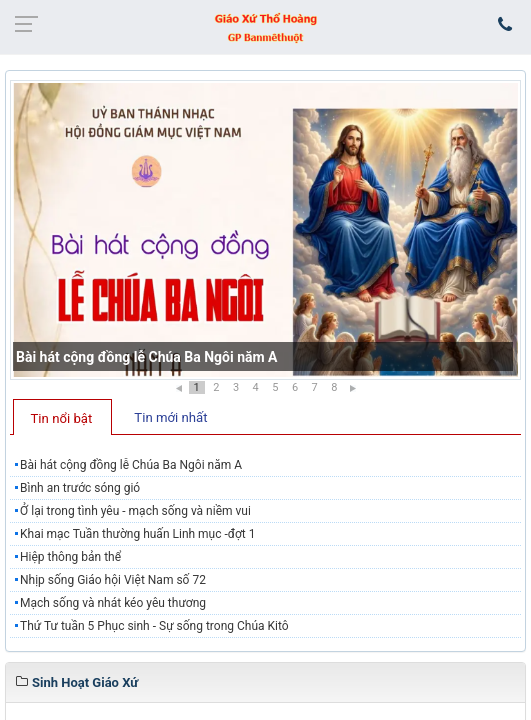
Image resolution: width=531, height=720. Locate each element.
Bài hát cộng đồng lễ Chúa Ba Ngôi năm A (147, 357)
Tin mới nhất (170, 417)
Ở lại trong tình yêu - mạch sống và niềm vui (135, 511)
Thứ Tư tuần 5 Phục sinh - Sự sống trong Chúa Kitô (154, 626)
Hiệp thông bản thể (70, 557)
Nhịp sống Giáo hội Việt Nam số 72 (113, 580)
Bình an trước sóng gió (80, 488)
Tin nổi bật (62, 418)
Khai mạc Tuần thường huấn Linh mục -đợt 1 (138, 534)
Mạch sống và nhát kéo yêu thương (113, 603)
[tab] (62, 417)
